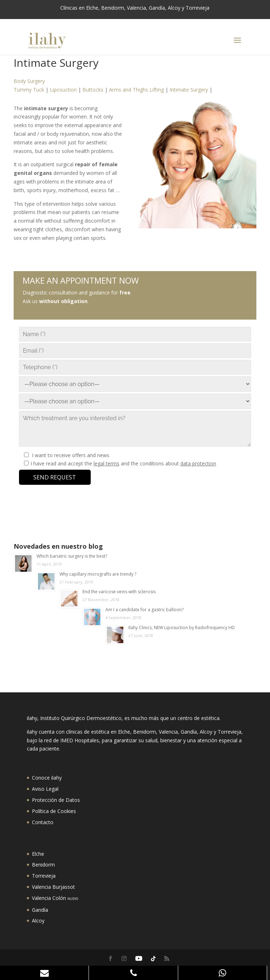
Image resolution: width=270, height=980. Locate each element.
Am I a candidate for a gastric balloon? (145, 610)
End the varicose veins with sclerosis (119, 592)
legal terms (106, 463)
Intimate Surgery (189, 90)
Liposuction (63, 90)
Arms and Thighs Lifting (136, 90)
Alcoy (38, 921)
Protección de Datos (56, 800)
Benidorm (43, 865)
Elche (38, 854)
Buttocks (93, 90)
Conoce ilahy (47, 778)
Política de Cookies (54, 811)
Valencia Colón (55, 898)
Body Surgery (29, 81)
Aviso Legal (45, 789)
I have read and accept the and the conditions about (123, 463)
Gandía (40, 910)
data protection (198, 463)
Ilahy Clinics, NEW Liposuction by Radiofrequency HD (182, 628)
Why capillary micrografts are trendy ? (98, 574)
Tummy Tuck (29, 90)
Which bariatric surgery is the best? (72, 556)
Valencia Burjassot (53, 887)
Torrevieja (44, 876)
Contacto (43, 822)
